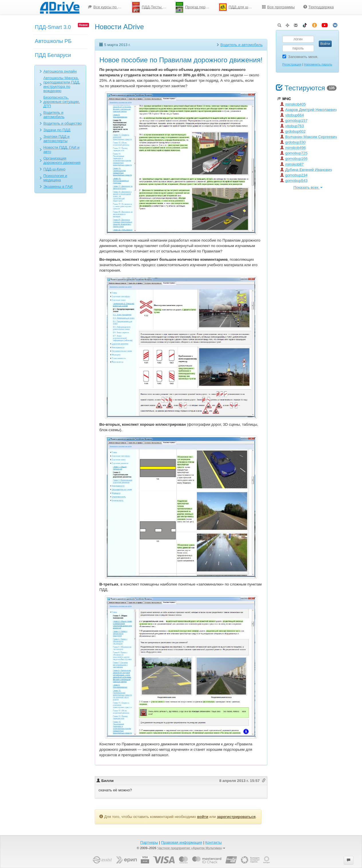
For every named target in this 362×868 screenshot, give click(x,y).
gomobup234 (294, 175)
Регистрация (292, 64)
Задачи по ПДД (57, 130)
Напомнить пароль (318, 64)
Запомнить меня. (300, 57)
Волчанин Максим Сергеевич (309, 137)
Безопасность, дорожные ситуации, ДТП (61, 102)
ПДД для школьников (238, 7)
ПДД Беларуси (53, 55)
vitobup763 (292, 126)
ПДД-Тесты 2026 (151, 7)
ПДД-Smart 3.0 (53, 27)
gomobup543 (294, 181)
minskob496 (293, 148)
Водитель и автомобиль (54, 115)
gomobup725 (294, 153)
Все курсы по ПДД (107, 7)
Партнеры (149, 842)
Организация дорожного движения (62, 160)
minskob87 (292, 164)
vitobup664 (292, 115)
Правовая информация (182, 842)
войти (203, 817)
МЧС (284, 99)
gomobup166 (294, 159)
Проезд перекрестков (195, 7)
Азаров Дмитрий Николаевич (308, 110)
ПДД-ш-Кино (54, 169)
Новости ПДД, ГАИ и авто (61, 150)
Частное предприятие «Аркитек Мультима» (191, 848)
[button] (349, 860)
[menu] (211, 7)
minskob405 (293, 104)
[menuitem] (106, 7)
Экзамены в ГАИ (58, 187)
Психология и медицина (55, 178)
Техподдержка (319, 7)
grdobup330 (293, 142)
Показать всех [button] (308, 187)
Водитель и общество (62, 123)
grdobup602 (293, 131)
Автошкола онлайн (60, 71)
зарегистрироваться (236, 817)
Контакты (213, 842)
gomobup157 (294, 121)
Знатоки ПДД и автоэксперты (56, 139)
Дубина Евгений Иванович (306, 170)
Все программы (278, 7)
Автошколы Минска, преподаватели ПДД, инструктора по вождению (62, 84)
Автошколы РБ (53, 41)
